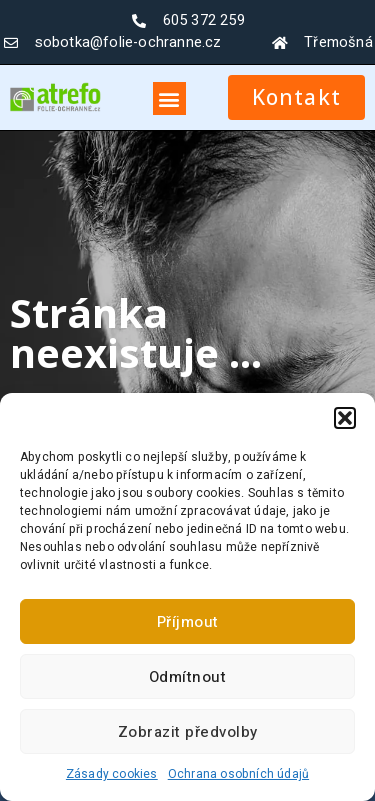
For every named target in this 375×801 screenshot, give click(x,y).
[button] (345, 418)
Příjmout (188, 622)
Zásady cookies (112, 774)
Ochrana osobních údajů (238, 774)
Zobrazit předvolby (188, 732)
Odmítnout (188, 677)
